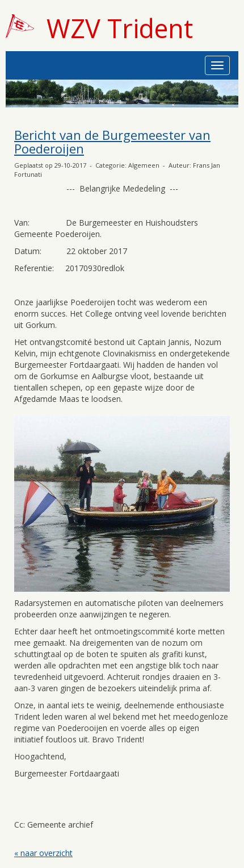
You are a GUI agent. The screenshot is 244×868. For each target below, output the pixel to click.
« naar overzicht (43, 853)
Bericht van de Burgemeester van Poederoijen (112, 142)
